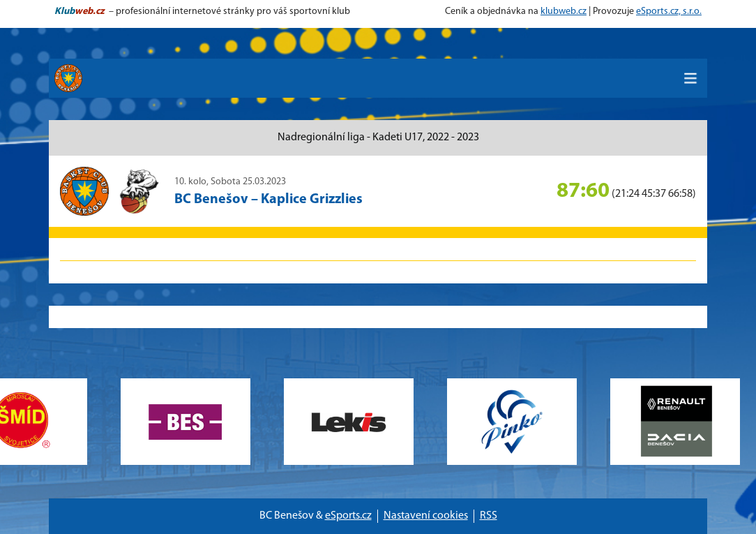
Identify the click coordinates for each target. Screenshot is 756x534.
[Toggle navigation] (690, 78)
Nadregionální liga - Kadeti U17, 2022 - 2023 (378, 138)
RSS (489, 516)
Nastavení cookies (426, 516)
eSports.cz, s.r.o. (669, 12)
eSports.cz (348, 516)
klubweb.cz (564, 12)
